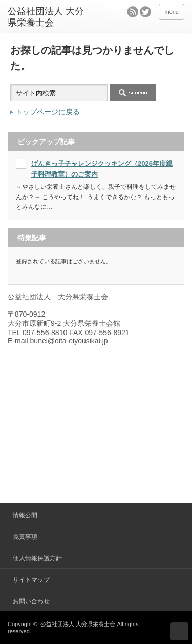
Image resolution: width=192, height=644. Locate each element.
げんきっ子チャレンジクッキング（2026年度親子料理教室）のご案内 (102, 169)
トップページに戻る (48, 112)
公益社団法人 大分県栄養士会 (78, 624)
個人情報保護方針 (37, 558)
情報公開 (25, 515)
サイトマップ (31, 580)
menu (172, 12)
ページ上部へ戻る (179, 631)
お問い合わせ (31, 601)
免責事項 (25, 537)
